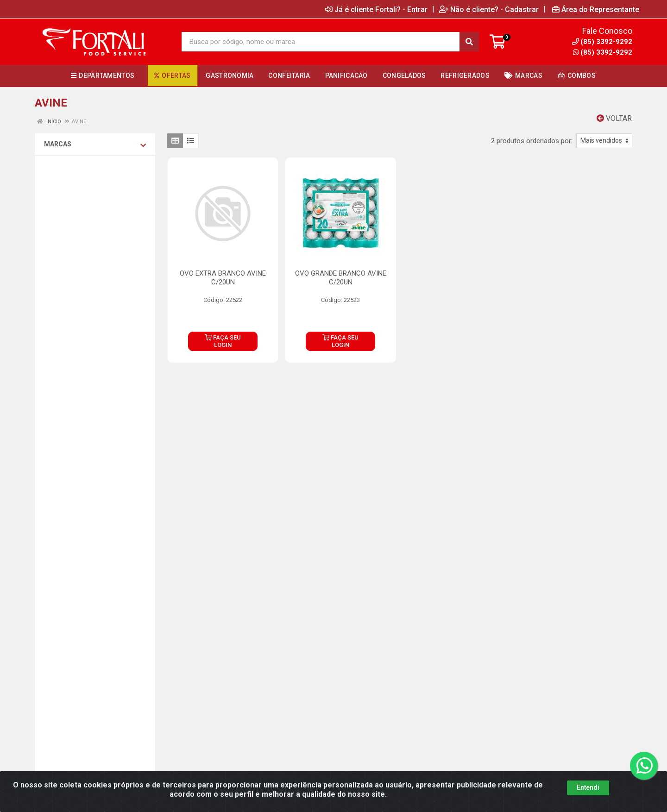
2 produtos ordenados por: (532, 141)
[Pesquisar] (469, 42)
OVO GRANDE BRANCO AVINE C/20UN (341, 278)
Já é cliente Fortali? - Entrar (376, 9)
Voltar (614, 118)
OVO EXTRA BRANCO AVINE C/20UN (223, 278)
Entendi (588, 796)
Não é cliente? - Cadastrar (489, 9)
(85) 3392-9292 (603, 52)
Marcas (95, 145)
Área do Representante (596, 9)
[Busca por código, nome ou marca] (321, 42)
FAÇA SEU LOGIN (223, 341)
